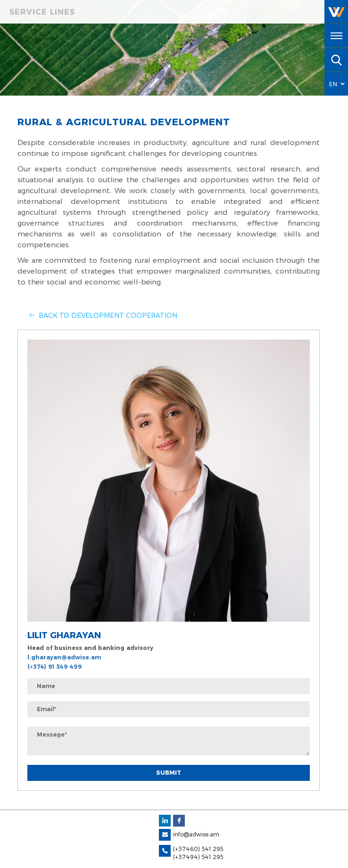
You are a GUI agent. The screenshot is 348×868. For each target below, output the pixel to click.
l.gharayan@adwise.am (64, 657)
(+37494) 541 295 (198, 857)
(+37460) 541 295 (198, 849)
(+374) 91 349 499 (55, 667)
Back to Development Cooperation (108, 316)
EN (333, 84)
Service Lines (42, 12)
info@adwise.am (196, 834)
